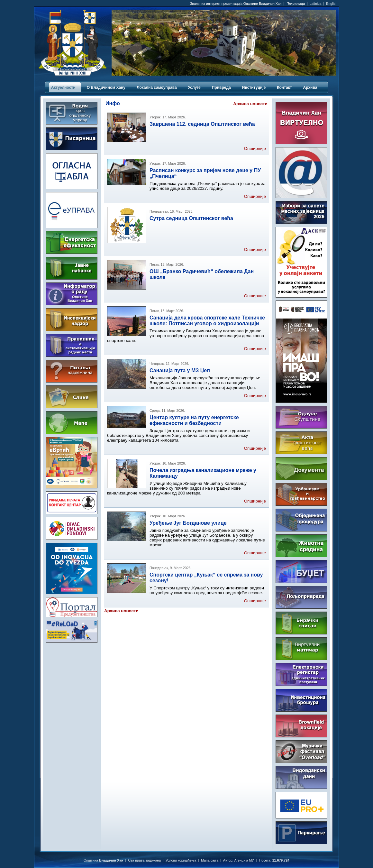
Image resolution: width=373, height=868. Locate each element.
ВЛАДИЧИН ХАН (72, 671)
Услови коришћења (181, 860)
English (332, 4)
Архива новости (250, 104)
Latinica (316, 4)
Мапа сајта (210, 860)
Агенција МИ (244, 860)
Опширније (255, 148)
